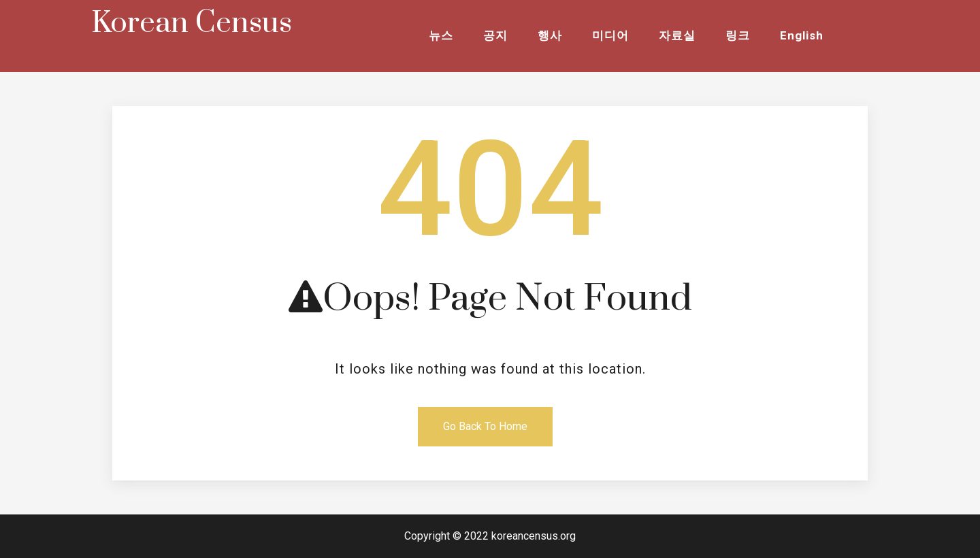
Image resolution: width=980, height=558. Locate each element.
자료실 (677, 35)
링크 (738, 35)
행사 (550, 35)
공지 (495, 35)
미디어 (610, 35)
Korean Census (192, 23)
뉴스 (441, 35)
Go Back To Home (485, 426)
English (802, 35)
